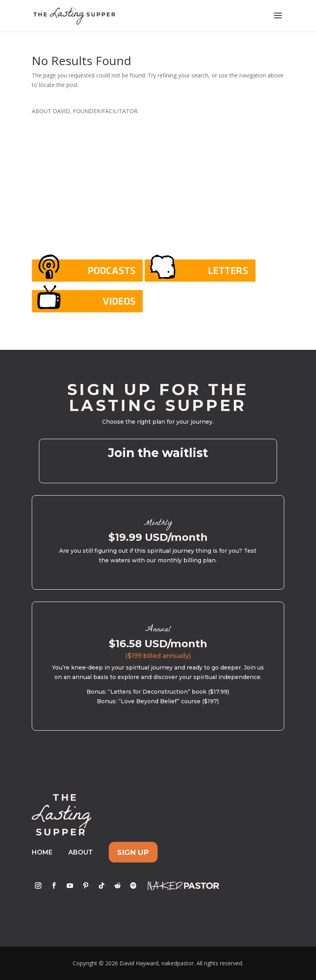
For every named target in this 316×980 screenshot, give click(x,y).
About (81, 852)
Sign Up (133, 852)
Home (42, 852)
